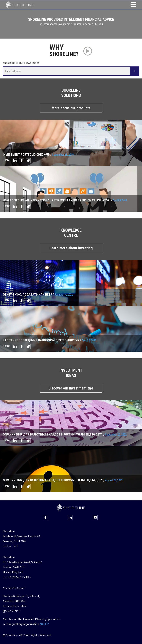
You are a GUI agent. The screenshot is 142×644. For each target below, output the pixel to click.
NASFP (44, 624)
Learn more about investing (71, 248)
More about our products (71, 108)
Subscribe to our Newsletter (21, 62)
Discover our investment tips (71, 388)
